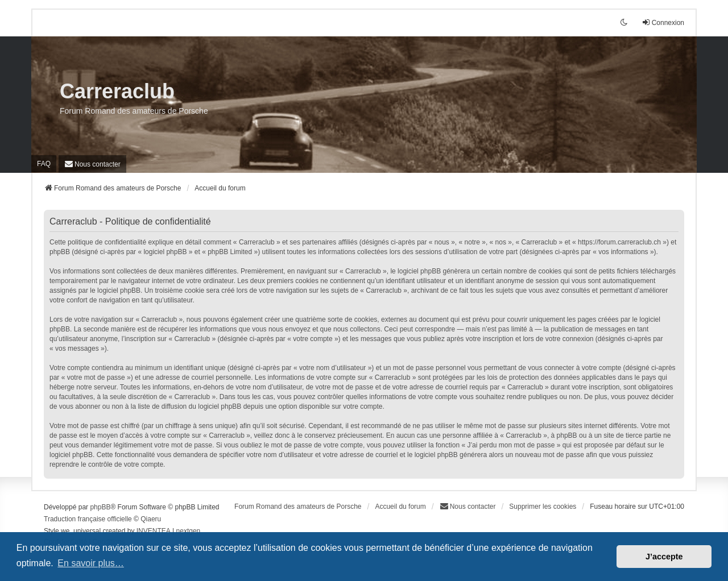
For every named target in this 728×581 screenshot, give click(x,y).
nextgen (189, 531)
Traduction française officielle (88, 519)
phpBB (100, 507)
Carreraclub (117, 91)
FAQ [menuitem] (44, 164)
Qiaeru (151, 519)
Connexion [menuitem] (663, 22)
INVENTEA (154, 531)
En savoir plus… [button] (91, 563)
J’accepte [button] (664, 557)
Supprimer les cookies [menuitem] (543, 507)
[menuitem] (92, 164)
